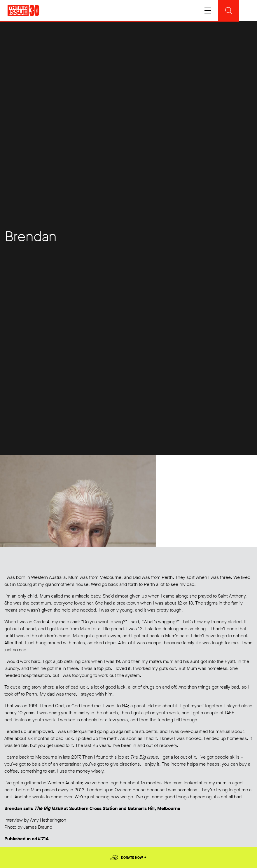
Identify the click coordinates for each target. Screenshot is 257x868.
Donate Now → (134, 857)
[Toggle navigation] (225, 11)
